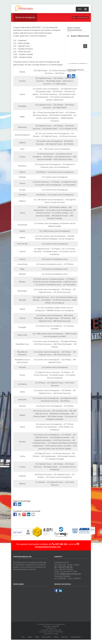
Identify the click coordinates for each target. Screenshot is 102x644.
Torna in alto (64, 637)
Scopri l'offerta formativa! (83, 36)
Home (74, 18)
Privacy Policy (47, 626)
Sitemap (56, 637)
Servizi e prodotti (46, 637)
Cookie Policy (55, 626)
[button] (85, 46)
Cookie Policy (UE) (76, 637)
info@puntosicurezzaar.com (70, 574)
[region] (78, 53)
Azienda (30, 637)
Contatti (37, 637)
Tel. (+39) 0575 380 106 (63, 567)
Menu (82, 9)
